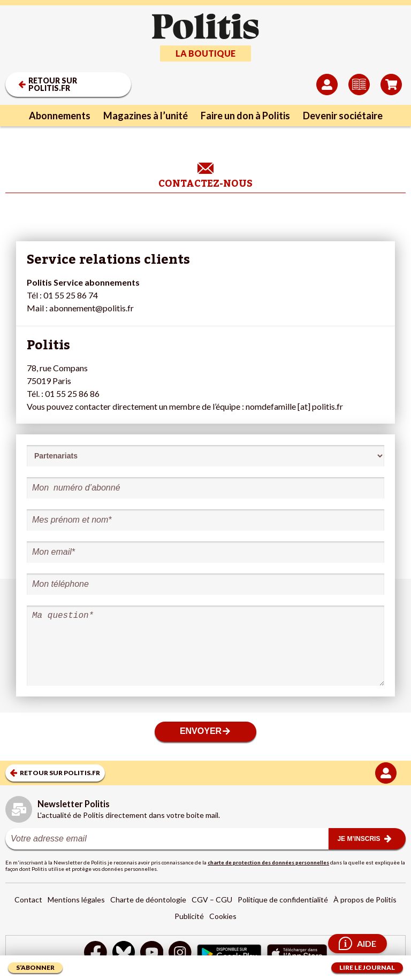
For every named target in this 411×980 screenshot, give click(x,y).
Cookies (223, 916)
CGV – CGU (212, 899)
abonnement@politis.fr (92, 308)
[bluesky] (124, 954)
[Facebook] (96, 954)
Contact (28, 899)
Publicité (189, 916)
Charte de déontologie (148, 899)
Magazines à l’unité (146, 116)
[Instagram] (180, 954)
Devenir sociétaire (343, 116)
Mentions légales (76, 899)
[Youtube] (152, 954)
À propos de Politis (365, 899)
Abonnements (60, 116)
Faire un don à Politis (245, 116)
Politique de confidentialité (283, 899)
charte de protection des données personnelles (268, 862)
